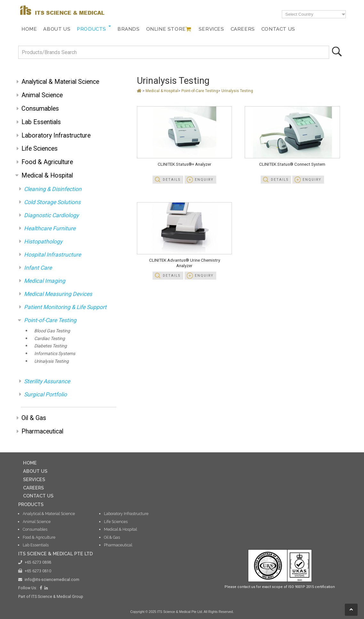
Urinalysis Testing (51, 361)
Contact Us (278, 29)
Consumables (40, 109)
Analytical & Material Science (60, 82)
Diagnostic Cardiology (51, 215)
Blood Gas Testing (52, 331)
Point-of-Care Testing (50, 320)
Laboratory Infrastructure (56, 135)
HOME (30, 463)
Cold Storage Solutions (52, 202)
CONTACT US (38, 496)
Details (172, 180)
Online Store (166, 29)
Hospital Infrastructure (52, 255)
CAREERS (33, 488)
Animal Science (42, 95)
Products (91, 29)
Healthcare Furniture (50, 228)
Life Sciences (40, 149)
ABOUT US (35, 471)
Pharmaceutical (42, 431)
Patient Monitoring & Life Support (65, 307)
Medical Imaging (45, 281)
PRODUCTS (31, 504)
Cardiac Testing (50, 338)
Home (29, 29)
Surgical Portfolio (45, 394)
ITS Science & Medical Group (57, 597)
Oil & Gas (34, 418)
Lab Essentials (41, 122)
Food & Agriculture (47, 162)
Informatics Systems (55, 353)
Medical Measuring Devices (58, 294)
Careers (243, 29)
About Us (57, 29)
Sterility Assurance (47, 381)
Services (211, 29)
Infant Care (38, 268)
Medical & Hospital (47, 175)
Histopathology (43, 242)
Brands (129, 29)
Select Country (299, 14)
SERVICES (34, 479)
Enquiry (204, 180)
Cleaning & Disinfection (53, 189)
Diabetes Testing (51, 346)
